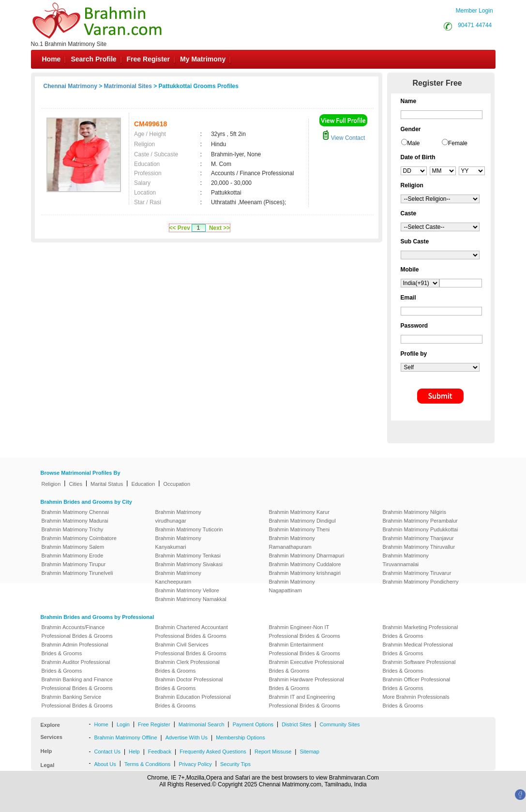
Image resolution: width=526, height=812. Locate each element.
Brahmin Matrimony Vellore (187, 590)
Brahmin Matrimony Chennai (75, 512)
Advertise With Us (187, 737)
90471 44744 (475, 25)
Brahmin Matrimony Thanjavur (418, 538)
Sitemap (309, 752)
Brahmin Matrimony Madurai (75, 521)
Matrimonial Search (202, 724)
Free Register (148, 59)
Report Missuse (273, 752)
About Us (105, 764)
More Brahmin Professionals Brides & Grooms (416, 701)
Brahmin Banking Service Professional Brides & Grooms (77, 701)
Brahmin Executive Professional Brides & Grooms (307, 666)
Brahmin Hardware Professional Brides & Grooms (307, 684)
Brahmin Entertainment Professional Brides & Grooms (305, 649)
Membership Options (240, 737)
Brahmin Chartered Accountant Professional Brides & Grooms (192, 632)
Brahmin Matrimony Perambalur (420, 521)
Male (414, 143)
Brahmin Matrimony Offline (126, 737)
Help (134, 752)
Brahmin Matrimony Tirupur (74, 564)
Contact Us (107, 752)
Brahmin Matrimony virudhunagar (178, 516)
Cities (75, 484)
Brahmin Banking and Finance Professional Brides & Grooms (77, 684)
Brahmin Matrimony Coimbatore (79, 538)
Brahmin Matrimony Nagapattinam (292, 586)
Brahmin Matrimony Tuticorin (189, 529)
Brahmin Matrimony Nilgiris (414, 512)
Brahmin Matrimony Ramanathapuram (292, 542)
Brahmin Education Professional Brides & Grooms (193, 701)
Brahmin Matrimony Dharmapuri (307, 556)
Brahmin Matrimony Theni (300, 529)
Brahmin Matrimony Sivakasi (189, 564)
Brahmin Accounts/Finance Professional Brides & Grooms (77, 632)
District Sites (296, 724)
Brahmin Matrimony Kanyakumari (178, 542)
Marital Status (107, 484)
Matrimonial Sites (128, 86)
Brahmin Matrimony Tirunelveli (77, 573)
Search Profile (93, 59)
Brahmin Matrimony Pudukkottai (421, 529)
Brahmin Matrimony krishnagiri (305, 573)
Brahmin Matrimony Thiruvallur (419, 547)
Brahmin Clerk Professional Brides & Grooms (188, 666)
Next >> (219, 228)
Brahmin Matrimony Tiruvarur (417, 573)
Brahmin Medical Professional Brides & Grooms (418, 649)
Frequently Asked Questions (213, 752)
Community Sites (339, 724)
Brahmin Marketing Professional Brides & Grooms (421, 632)
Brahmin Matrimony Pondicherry (421, 582)
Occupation (177, 484)
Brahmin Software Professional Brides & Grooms (419, 666)
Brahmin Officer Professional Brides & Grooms (417, 684)
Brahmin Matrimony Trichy (73, 529)
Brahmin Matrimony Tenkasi (188, 556)
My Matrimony (203, 59)
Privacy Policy (195, 764)
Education (143, 484)
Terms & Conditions (147, 764)
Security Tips (235, 764)
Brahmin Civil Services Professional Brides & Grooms (191, 649)
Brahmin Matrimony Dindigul (302, 521)
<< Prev (180, 228)
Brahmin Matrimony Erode (73, 556)
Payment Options (253, 724)
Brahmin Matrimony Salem (73, 547)
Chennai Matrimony (70, 86)
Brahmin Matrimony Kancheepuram (178, 577)
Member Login (474, 11)
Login (123, 724)
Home (52, 59)
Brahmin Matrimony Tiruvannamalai (406, 560)
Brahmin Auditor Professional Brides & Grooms (76, 666)
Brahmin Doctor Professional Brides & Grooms (189, 684)
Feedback (160, 752)
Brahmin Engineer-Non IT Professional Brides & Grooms (305, 632)
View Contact (344, 138)
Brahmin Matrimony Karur (299, 512)
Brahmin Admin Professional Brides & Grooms (75, 649)
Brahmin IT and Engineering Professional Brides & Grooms (305, 701)
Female (458, 143)
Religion (51, 484)
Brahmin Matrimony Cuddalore (305, 564)
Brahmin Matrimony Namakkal (191, 599)
